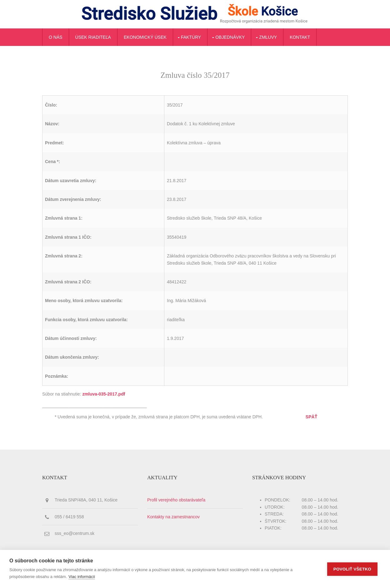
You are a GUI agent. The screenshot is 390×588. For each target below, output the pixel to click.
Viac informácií (82, 577)
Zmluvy (268, 37)
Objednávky (230, 37)
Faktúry (191, 37)
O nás (56, 37)
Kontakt (300, 37)
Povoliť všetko (352, 569)
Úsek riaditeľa (93, 37)
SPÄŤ (311, 417)
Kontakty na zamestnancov (173, 517)
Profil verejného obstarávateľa (176, 500)
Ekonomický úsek (145, 37)
